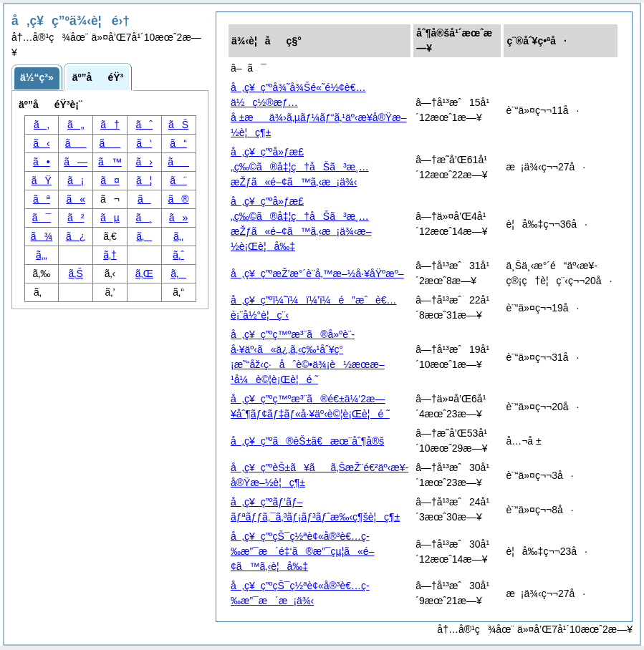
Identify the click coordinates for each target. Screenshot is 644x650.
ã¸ (144, 218)
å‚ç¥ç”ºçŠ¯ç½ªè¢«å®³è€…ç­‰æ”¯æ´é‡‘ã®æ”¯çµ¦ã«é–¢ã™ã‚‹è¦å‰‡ (302, 551)
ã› (144, 162)
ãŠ (178, 125)
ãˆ (144, 125)
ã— (76, 162)
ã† (110, 125)
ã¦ (144, 180)
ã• (42, 162)
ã (76, 143)
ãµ (110, 218)
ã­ (144, 199)
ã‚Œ (144, 273)
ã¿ (76, 236)
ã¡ (76, 180)
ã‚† (110, 255)
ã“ (178, 143)
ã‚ (42, 125)
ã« (76, 199)
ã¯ (42, 218)
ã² (76, 218)
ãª (42, 199)
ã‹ (41, 143)
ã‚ (178, 273)
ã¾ (42, 236)
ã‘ (144, 143)
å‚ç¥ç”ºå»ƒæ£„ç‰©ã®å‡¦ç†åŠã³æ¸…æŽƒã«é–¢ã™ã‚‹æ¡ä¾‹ (300, 167)
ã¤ (110, 180)
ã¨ (178, 180)
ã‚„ (42, 255)
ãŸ (42, 180)
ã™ (110, 162)
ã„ (76, 125)
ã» (179, 218)
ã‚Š (76, 273)
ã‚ (144, 236)
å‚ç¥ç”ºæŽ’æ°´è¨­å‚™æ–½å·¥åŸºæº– (317, 273)
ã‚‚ (178, 236)
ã (178, 162)
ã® (179, 199)
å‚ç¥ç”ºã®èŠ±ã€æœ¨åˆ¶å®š (307, 441)
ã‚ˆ (178, 255)
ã (110, 143)
